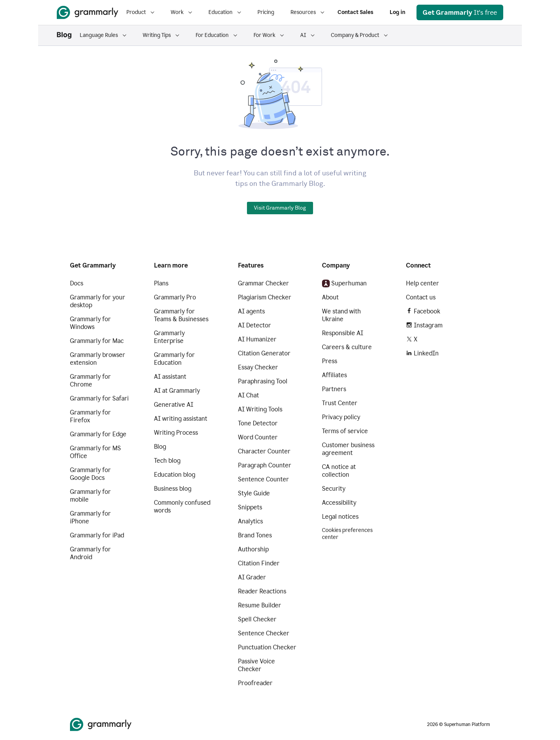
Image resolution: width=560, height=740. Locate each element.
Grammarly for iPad (97, 535)
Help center (423, 283)
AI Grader (252, 577)
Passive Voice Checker (256, 665)
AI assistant (170, 377)
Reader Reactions (262, 591)
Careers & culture (347, 347)
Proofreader (255, 683)
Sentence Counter (263, 479)
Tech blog (167, 461)
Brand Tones (255, 535)
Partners (334, 389)
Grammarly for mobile (90, 496)
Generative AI (174, 405)
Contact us (421, 297)
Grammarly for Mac (97, 341)
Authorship (253, 549)
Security (334, 489)
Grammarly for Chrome (90, 380)
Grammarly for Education (174, 359)
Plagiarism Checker (265, 297)
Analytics (250, 521)
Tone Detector (258, 423)
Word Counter (258, 437)
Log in (397, 12)
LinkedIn (422, 353)
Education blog (175, 475)
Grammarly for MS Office (95, 452)
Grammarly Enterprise (169, 337)
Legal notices (340, 517)
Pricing (266, 12)
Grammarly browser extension (98, 359)
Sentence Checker (264, 633)
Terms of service (345, 431)
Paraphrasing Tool (263, 381)
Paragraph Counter (265, 465)
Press (330, 361)
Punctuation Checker (267, 647)
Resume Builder (260, 605)
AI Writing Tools (260, 409)
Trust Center (340, 403)
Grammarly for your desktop (98, 301)
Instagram (424, 325)
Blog (160, 447)
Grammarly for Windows (90, 323)
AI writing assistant (181, 419)
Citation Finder (259, 563)
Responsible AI (343, 333)
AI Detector (255, 325)
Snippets (250, 507)
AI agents (251, 311)
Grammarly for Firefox (90, 416)
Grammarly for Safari (99, 398)
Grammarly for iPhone (90, 517)
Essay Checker (258, 367)
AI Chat (248, 395)
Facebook (423, 311)
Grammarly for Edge (98, 434)
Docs (77, 283)
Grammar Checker (263, 283)
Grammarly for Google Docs (90, 474)
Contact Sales (355, 12)
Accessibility (339, 503)
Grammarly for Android (90, 553)
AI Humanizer (257, 339)
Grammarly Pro (175, 297)
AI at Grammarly (177, 391)
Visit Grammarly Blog (280, 208)
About (330, 297)
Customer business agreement (348, 449)
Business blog (173, 489)
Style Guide (254, 493)
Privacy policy (341, 417)
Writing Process (176, 433)
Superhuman (344, 283)
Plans (161, 283)
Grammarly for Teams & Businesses (181, 315)
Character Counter (264, 451)
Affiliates (334, 375)
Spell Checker (257, 619)
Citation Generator (264, 353)
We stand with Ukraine (341, 315)
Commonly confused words (182, 506)
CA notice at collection (339, 471)
